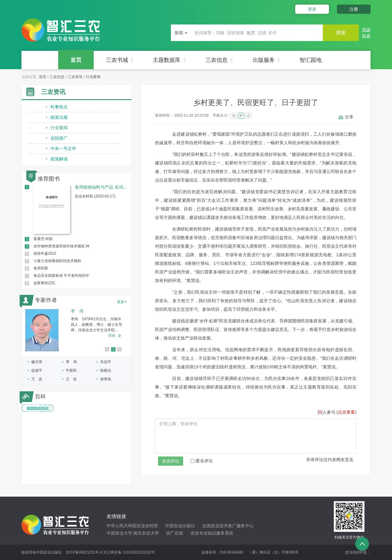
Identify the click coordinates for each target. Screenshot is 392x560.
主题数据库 (169, 60)
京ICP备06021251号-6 (84, 552)
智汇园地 (311, 60)
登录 (312, 9)
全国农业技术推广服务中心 (228, 526)
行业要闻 (93, 77)
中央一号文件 (63, 148)
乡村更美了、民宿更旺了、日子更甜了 (256, 102)
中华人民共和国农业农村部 (132, 526)
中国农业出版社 (180, 526)
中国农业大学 (119, 533)
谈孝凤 (106, 379)
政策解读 (59, 159)
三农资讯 (75, 77)
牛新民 (71, 370)
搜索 (341, 33)
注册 (354, 9)
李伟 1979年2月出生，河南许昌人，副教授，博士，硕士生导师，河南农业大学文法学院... (96, 325)
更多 (122, 302)
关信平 (106, 362)
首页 (76, 60)
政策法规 (59, 117)
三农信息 (219, 60)
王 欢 (71, 379)
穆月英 (37, 362)
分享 (349, 117)
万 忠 (37, 379)
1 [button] (107, 349)
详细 (111, 336)
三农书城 (120, 60)
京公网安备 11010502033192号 (129, 552)
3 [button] (120, 349)
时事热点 (59, 107)
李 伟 (71, 362)
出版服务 (266, 60)
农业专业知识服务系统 (212, 533)
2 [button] (113, 349)
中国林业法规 (38, 408)
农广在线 (175, 533)
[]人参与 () (337, 412)
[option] (77, 330)
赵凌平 (37, 370)
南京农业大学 (146, 533)
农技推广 (59, 138)
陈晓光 (106, 370)
